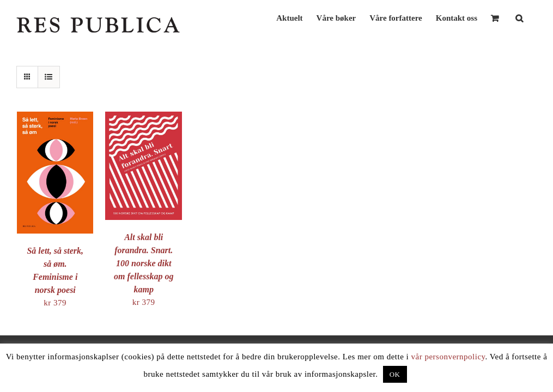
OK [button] (395, 374)
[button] (519, 17)
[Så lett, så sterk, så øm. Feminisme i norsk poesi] (55, 118)
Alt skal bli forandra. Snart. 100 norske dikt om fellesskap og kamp (144, 263)
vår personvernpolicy (448, 357)
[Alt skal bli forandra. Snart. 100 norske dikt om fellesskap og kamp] (143, 118)
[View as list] (49, 77)
